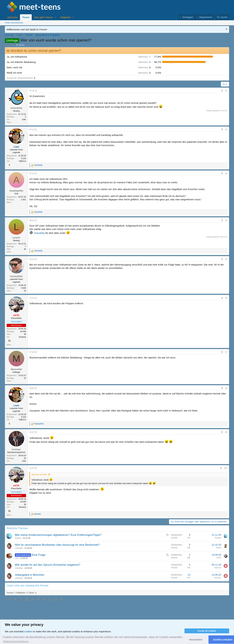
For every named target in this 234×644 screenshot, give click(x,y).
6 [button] (144, 62)
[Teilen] (222, 91)
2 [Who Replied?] (190, 555)
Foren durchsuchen (14, 23)
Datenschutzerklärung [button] (16, 641)
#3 (226, 174)
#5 (226, 259)
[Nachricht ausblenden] (226, 29)
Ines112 (218, 568)
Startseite (12, 17)
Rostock (23, 337)
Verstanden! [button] (196, 640)
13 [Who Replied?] (189, 575)
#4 (226, 220)
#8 (226, 388)
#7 (226, 352)
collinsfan (19, 548)
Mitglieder (66, 17)
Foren (26, 17)
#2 (226, 130)
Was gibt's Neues (44, 17)
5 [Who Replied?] (190, 545)
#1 (226, 91)
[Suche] (222, 17)
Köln (24, 120)
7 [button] (144, 57)
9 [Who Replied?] (190, 535)
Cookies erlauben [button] (223, 640)
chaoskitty (39, 233)
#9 (226, 432)
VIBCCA (22, 161)
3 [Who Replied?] (190, 565)
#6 (226, 298)
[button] (56, 17)
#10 (226, 468)
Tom (17, 558)
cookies (28, 631)
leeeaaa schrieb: (39, 474)
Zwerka (18, 538)
